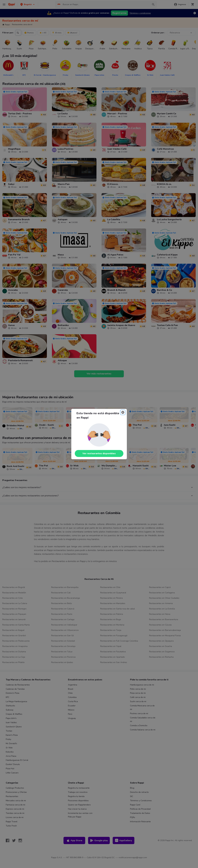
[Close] (123, 412)
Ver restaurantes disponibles (99, 453)
